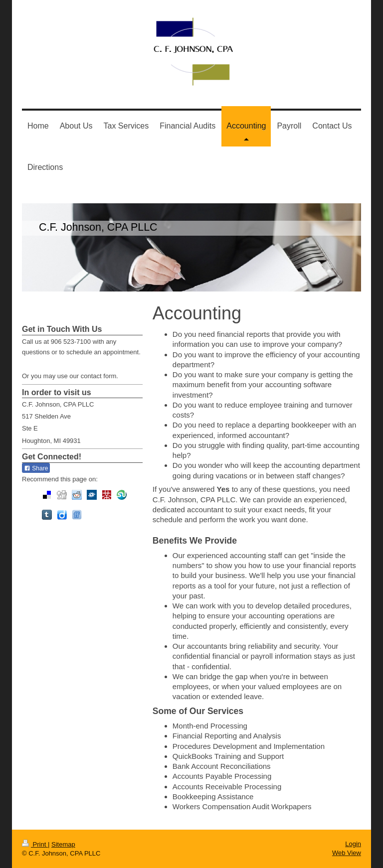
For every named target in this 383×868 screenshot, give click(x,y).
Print (35, 844)
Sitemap (63, 844)
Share (36, 468)
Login (353, 844)
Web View (347, 853)
